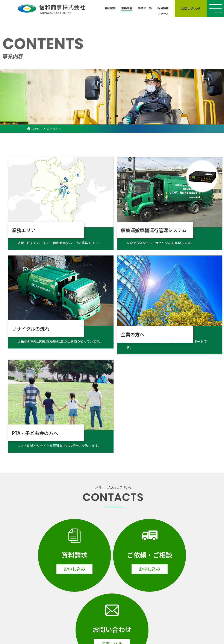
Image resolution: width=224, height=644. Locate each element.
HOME (36, 129)
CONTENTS (54, 129)
